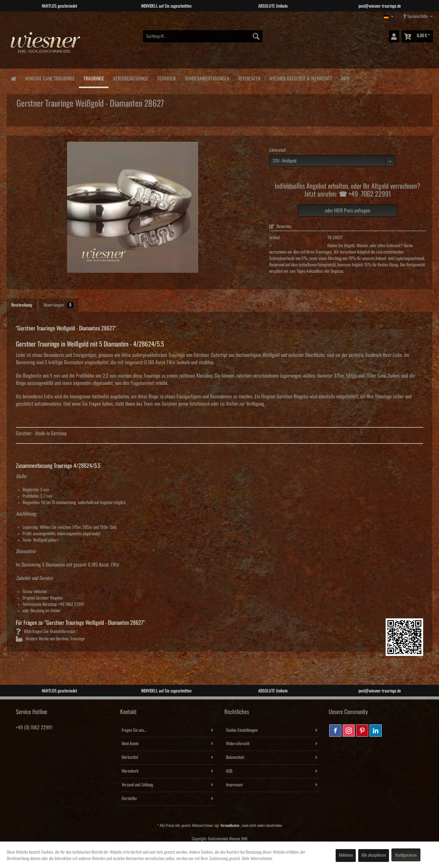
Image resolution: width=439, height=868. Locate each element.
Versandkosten (230, 825)
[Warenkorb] (417, 36)
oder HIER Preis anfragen (348, 211)
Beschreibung (22, 305)
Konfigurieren (406, 855)
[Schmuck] (166, 78)
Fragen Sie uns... (134, 730)
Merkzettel (130, 757)
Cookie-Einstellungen (242, 730)
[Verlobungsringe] (131, 78)
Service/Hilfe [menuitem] (416, 16)
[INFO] (345, 78)
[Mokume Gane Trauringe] (50, 78)
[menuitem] (203, 36)
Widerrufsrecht (238, 744)
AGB (229, 771)
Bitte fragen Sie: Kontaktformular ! (47, 631)
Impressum (234, 785)
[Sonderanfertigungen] (207, 78)
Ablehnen (346, 855)
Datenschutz (235, 757)
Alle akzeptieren (374, 855)
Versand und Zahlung (137, 785)
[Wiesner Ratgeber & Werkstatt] (301, 78)
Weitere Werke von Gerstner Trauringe (50, 639)
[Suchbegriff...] (203, 36)
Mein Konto (130, 744)
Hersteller (129, 799)
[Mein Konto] (394, 36)
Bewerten (280, 226)
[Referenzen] (249, 78)
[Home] (13, 78)
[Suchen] (256, 36)
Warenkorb (130, 771)
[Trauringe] (94, 78)
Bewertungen (59, 305)
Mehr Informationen (257, 859)
